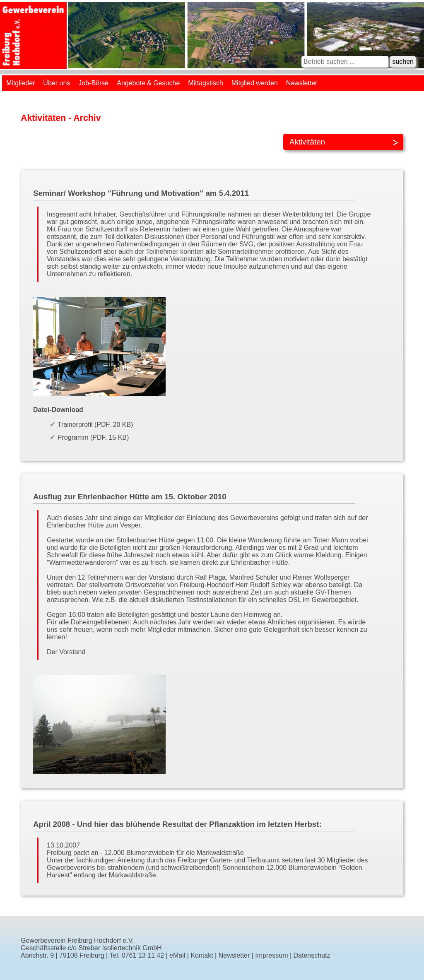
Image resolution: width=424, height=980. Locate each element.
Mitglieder (20, 83)
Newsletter (302, 83)
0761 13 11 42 (143, 955)
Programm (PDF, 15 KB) (93, 437)
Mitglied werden (255, 83)
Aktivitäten (307, 142)
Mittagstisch (205, 83)
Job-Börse (93, 83)
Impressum (271, 955)
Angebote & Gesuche (148, 83)
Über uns (57, 83)
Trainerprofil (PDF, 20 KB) (95, 425)
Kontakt (202, 955)
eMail (177, 955)
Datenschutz (312, 955)
